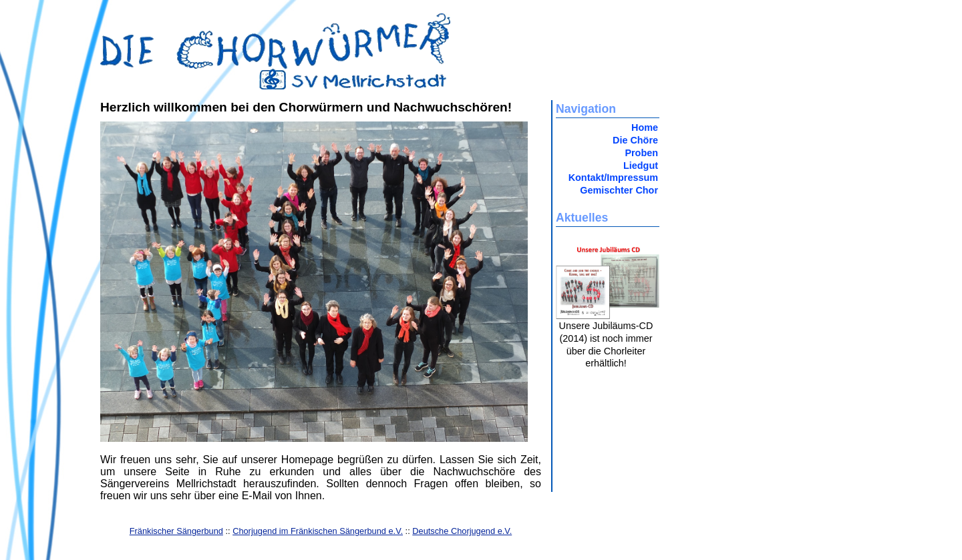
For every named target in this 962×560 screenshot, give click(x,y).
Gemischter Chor (619, 190)
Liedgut (641, 166)
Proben (641, 153)
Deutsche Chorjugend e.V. (462, 531)
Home (645, 127)
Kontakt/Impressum (613, 178)
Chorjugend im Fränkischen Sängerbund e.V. (318, 531)
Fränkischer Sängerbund (176, 531)
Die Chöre (635, 140)
